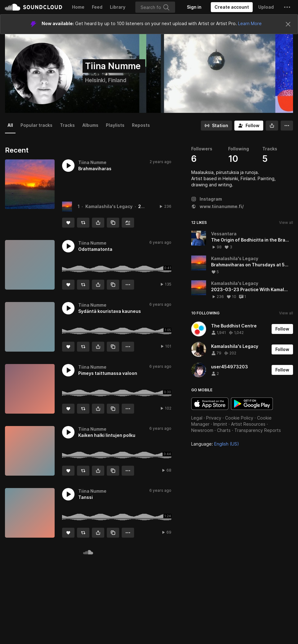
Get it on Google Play (252, 404)
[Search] (155, 7)
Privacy (214, 418)
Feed (97, 7)
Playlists (115, 125)
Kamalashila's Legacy (109, 206)
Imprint (220, 424)
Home (78, 7)
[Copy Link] (113, 223)
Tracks (67, 125)
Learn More (250, 23)
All (10, 125)
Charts (224, 430)
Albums (90, 125)
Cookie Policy (239, 418)
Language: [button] (215, 444)
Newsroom (202, 430)
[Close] (288, 24)
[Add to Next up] (128, 223)
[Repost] (83, 223)
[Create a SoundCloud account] (232, 7)
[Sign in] (194, 7)
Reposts (141, 125)
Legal (197, 418)
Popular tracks (36, 125)
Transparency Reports (258, 430)
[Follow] (249, 126)
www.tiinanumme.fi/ (217, 206)
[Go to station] (216, 126)
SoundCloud (34, 7)
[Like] (68, 223)
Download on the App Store (210, 404)
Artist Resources (248, 424)
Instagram (207, 199)
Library (118, 7)
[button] (287, 7)
